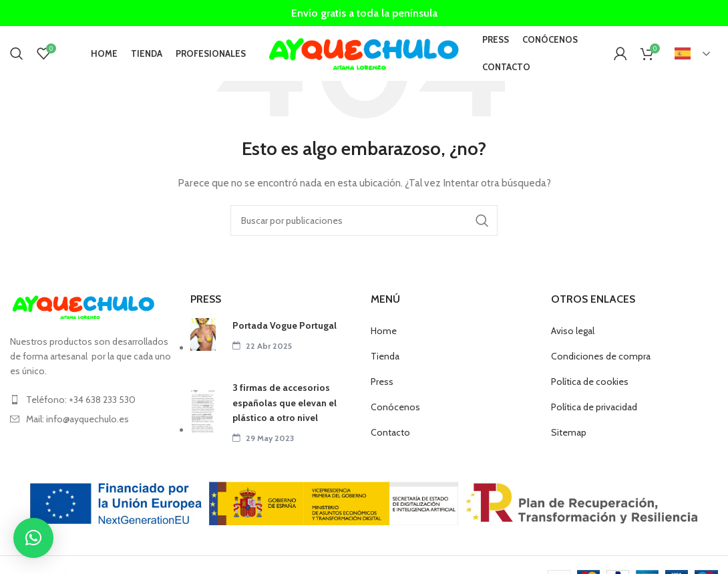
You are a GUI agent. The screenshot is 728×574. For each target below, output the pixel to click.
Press (382, 382)
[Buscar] (17, 57)
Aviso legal (573, 331)
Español (683, 57)
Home (384, 331)
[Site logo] (364, 55)
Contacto (390, 432)
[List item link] (94, 400)
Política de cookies (590, 382)
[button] (33, 538)
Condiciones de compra (601, 356)
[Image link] (83, 306)
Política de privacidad (594, 407)
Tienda (385, 356)
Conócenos (395, 407)
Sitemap (569, 432)
